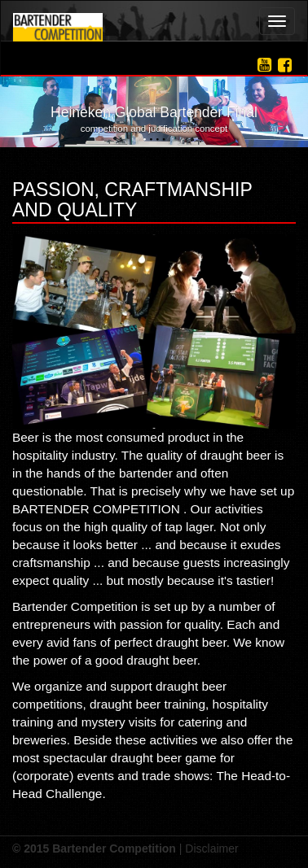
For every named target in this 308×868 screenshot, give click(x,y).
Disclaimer (211, 848)
